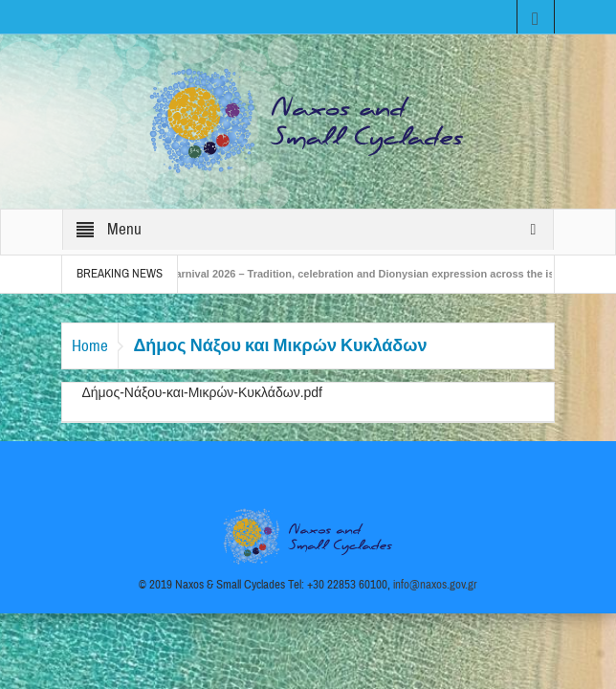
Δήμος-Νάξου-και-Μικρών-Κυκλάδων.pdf (202, 392)
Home (90, 346)
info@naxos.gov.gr (435, 585)
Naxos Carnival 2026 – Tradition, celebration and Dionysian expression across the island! (363, 274)
